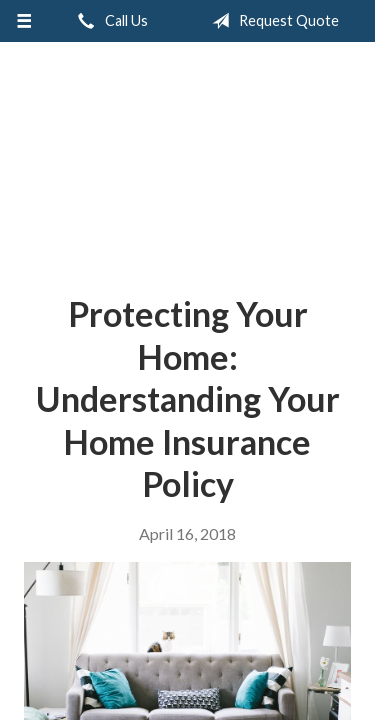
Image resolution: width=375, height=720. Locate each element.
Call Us (109, 21)
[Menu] (24, 21)
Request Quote (271, 21)
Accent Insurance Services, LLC (187, 160)
